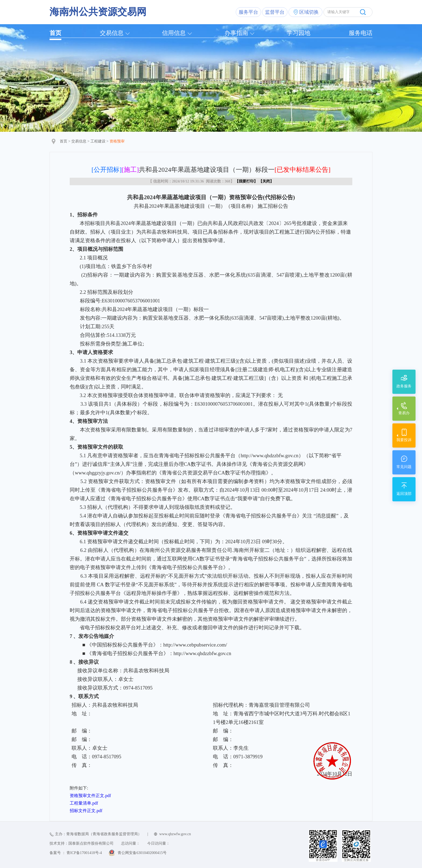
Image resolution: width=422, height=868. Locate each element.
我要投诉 (404, 440)
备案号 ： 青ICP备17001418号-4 (76, 853)
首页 (55, 33)
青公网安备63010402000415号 (142, 853)
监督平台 (275, 12)
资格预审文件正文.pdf (90, 796)
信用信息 (174, 33)
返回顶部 (404, 494)
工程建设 (98, 141)
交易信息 (112, 33)
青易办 (404, 413)
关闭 (266, 181)
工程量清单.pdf (84, 803)
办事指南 (236, 33)
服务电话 (361, 33)
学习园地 (298, 33)
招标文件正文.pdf (86, 811)
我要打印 (246, 181)
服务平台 (248, 12)
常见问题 (404, 467)
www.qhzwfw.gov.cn (175, 834)
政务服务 (404, 386)
